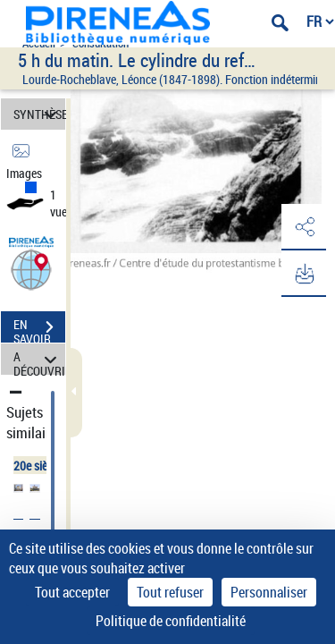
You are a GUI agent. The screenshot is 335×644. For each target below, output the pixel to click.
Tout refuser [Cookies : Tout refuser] (170, 592)
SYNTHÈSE (39, 114)
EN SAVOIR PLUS (39, 329)
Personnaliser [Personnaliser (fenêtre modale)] (269, 592)
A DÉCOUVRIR (39, 359)
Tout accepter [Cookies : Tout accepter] (72, 592)
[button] (31, 269)
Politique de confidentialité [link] (171, 621)
